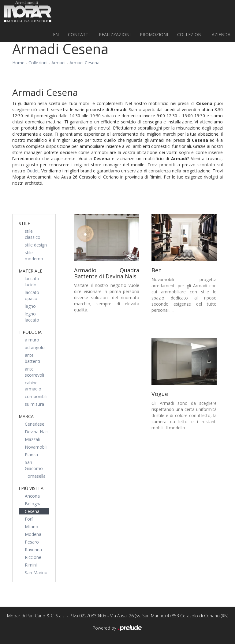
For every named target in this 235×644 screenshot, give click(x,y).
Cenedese (35, 424)
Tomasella (35, 476)
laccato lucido (32, 282)
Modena (33, 534)
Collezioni (190, 34)
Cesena (32, 511)
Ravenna (33, 550)
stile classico (33, 234)
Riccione (33, 557)
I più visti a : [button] (32, 488)
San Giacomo (34, 465)
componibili (36, 396)
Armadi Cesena (84, 63)
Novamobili (36, 447)
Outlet (33, 171)
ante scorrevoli (34, 372)
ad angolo (35, 347)
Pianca (31, 455)
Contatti (79, 34)
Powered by (118, 628)
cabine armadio (33, 386)
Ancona (32, 496)
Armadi (58, 63)
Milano (32, 527)
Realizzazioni (115, 34)
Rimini (31, 565)
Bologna (33, 504)
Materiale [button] (30, 271)
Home (18, 63)
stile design (36, 245)
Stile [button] (24, 223)
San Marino (36, 572)
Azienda (221, 34)
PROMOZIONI (154, 34)
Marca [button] (26, 416)
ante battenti (32, 358)
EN (56, 34)
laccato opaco (32, 295)
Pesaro (32, 542)
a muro (32, 340)
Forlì (29, 519)
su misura (34, 404)
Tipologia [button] (30, 332)
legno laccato (32, 317)
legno (30, 306)
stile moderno (34, 256)
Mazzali (32, 439)
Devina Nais (37, 432)
